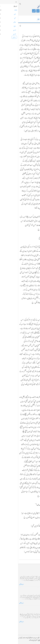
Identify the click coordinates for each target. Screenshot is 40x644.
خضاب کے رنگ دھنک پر (33, 589)
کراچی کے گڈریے (34, 570)
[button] (2, 26)
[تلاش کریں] (2, 4)
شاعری (24, 11)
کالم (28, 11)
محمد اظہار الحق (24, 6)
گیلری (16, 11)
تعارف (32, 11)
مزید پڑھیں (3, 584)
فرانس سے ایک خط (34, 608)
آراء (20, 11)
